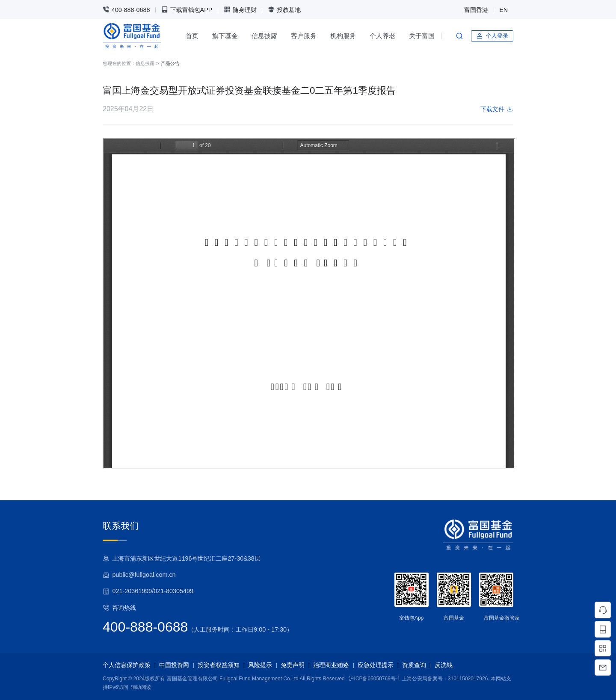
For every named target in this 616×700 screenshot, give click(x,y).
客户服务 (304, 36)
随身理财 (240, 10)
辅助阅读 (141, 687)
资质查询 (414, 665)
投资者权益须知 (219, 665)
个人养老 (382, 36)
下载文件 (497, 109)
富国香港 (476, 10)
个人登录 (492, 36)
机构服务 (343, 36)
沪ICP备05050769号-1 (374, 679)
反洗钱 (444, 665)
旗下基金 (225, 36)
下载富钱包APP (187, 10)
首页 (192, 36)
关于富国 (422, 36)
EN (503, 10)
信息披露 (264, 36)
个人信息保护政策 (127, 665)
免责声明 (293, 665)
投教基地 (284, 10)
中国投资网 (174, 665)
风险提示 (260, 665)
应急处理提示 (376, 665)
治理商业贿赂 (331, 665)
